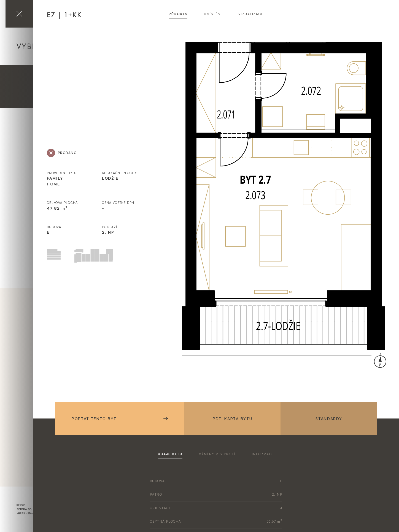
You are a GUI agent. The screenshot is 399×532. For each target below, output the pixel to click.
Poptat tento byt (120, 419)
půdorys (178, 14)
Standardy (329, 419)
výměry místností (217, 454)
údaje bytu (170, 454)
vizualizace (251, 14)
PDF (232, 419)
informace (263, 454)
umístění (213, 14)
